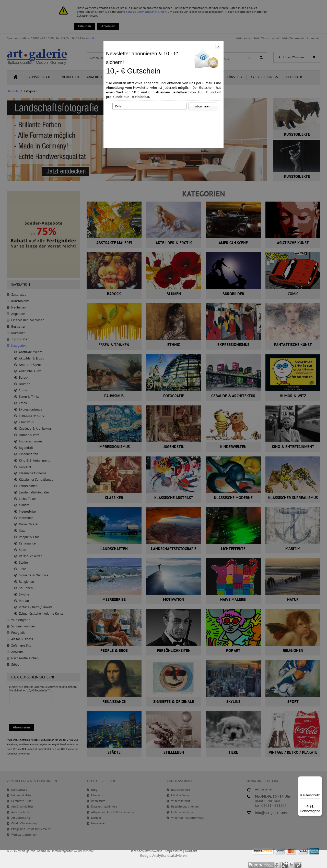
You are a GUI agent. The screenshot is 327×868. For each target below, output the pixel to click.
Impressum (174, 851)
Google (285, 865)
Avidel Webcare (84, 851)
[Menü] (319, 779)
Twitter (292, 865)
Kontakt (191, 851)
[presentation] (165, 121)
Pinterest (298, 865)
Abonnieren (203, 106)
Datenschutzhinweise (146, 851)
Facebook (278, 865)
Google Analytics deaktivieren (163, 855)
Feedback (261, 865)
